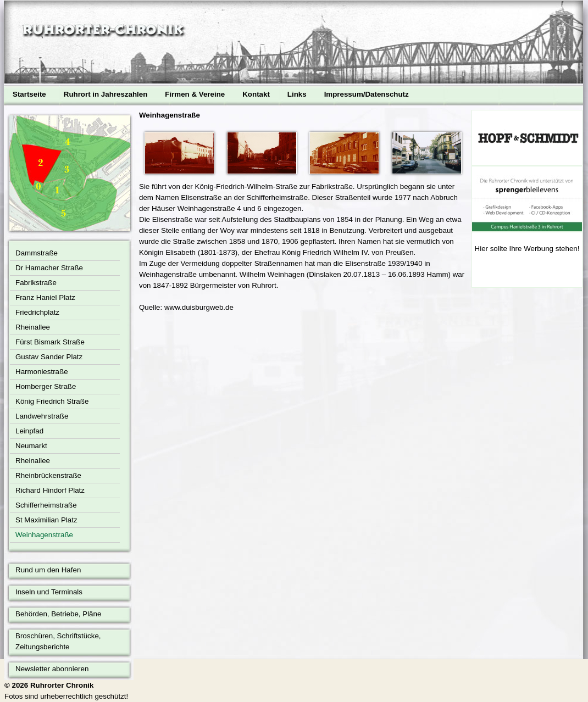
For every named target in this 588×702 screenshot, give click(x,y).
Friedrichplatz (37, 312)
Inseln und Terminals (49, 592)
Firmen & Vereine (195, 94)
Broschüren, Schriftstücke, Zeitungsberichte (58, 641)
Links (297, 94)
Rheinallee (33, 327)
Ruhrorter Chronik (62, 685)
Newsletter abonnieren (52, 669)
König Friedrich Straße (52, 401)
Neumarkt (31, 446)
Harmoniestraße (42, 372)
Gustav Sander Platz (49, 357)
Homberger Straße (46, 386)
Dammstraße (37, 253)
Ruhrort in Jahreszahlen (106, 94)
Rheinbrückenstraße (48, 475)
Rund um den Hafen (48, 570)
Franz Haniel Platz (45, 297)
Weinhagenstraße (44, 535)
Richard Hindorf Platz (50, 490)
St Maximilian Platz (46, 520)
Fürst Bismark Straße (50, 342)
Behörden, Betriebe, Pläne (58, 614)
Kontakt (256, 94)
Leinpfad (29, 431)
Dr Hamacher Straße (49, 268)
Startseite (29, 94)
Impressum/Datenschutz (367, 94)
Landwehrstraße (42, 416)
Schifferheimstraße (46, 505)
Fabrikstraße (36, 283)
